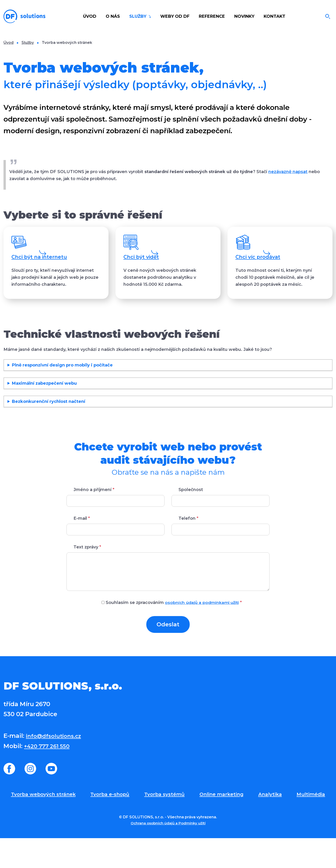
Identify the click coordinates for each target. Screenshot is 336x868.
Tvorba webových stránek (44, 824)
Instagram (30, 798)
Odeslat (168, 654)
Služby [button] (138, 16)
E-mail (82, 547)
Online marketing (224, 824)
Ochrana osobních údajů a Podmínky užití (168, 853)
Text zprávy (87, 576)
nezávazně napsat (288, 172)
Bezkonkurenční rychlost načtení (49, 431)
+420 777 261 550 (50, 775)
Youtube (51, 798)
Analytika (272, 824)
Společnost (191, 519)
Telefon (188, 547)
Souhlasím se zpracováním (171, 632)
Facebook (9, 798)
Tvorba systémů (167, 824)
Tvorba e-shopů (112, 824)
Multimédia (311, 824)
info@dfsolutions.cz (57, 765)
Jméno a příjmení (94, 519)
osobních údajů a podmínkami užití (202, 632)
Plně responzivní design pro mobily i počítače (62, 394)
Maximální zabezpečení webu (44, 412)
